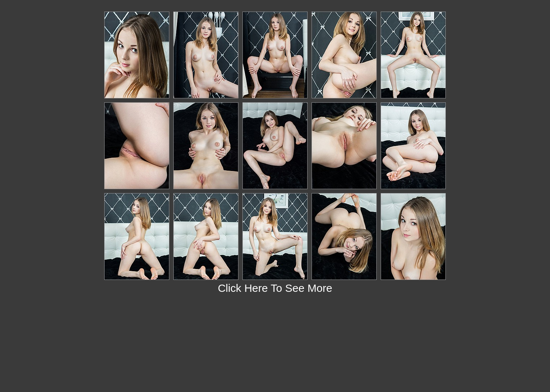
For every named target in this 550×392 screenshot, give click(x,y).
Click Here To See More (275, 288)
